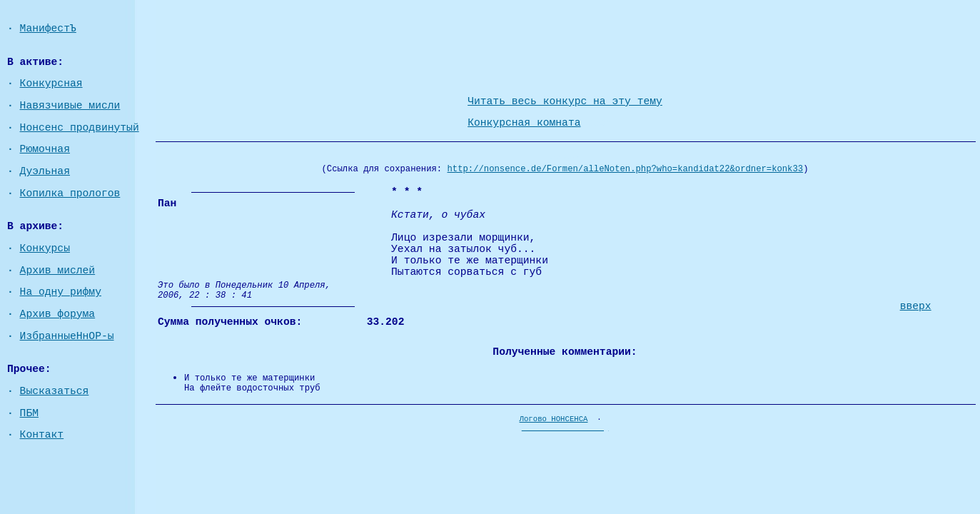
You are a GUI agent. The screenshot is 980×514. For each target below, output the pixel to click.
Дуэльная (45, 171)
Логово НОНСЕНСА (554, 419)
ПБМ (29, 413)
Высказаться (55, 391)
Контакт (42, 435)
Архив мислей (58, 271)
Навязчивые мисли (70, 106)
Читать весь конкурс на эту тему (565, 101)
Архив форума (58, 314)
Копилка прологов (70, 193)
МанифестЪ (48, 29)
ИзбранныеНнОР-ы (67, 336)
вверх (916, 306)
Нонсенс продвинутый (80, 128)
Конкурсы (45, 248)
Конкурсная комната (524, 123)
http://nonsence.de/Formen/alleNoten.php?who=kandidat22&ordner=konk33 (626, 169)
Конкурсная (51, 84)
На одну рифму (61, 292)
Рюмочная (45, 149)
